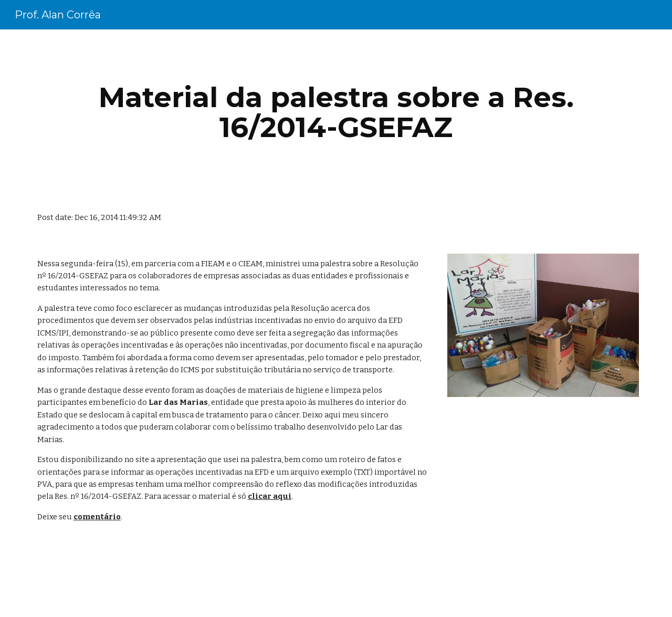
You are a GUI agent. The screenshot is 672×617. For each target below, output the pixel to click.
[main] (336, 112)
